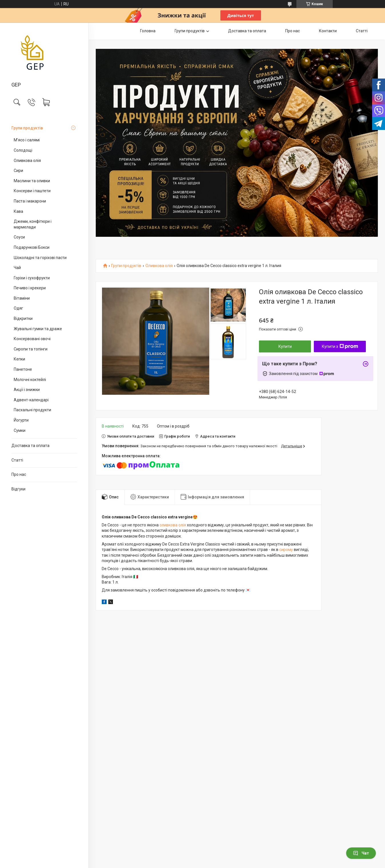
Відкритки (23, 318)
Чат (361, 853)
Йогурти (21, 420)
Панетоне (23, 369)
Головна (148, 31)
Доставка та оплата (30, 446)
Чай (17, 268)
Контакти (328, 31)
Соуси (19, 237)
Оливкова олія (27, 161)
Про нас (19, 474)
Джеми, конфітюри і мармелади (33, 224)
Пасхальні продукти (32, 410)
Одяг (18, 308)
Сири (18, 171)
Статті (17, 460)
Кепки (19, 359)
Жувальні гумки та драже (38, 329)
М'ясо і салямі (27, 140)
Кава (18, 211)
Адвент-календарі (31, 400)
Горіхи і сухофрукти (32, 278)
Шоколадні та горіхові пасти (40, 258)
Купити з (340, 346)
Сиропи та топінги (31, 349)
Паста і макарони (30, 201)
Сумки (20, 430)
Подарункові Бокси (32, 247)
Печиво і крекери (30, 288)
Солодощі (23, 150)
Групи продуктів (27, 128)
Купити (285, 346)
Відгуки (18, 489)
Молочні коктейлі (30, 380)
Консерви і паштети (32, 191)
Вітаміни (22, 298)
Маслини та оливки (32, 181)
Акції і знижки (27, 390)
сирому (286, 550)
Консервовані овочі (32, 339)
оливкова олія (173, 525)
